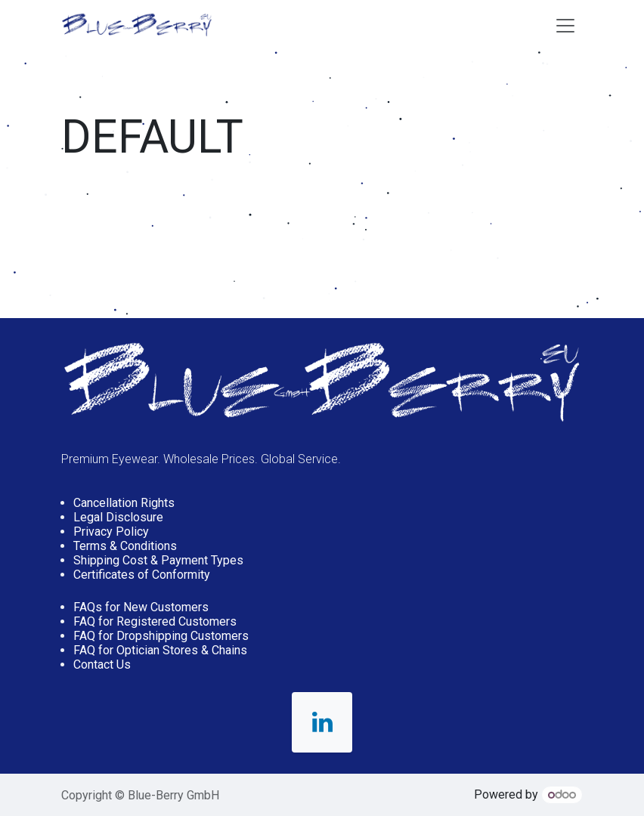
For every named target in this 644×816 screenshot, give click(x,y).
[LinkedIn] (322, 722)
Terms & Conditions (125, 546)
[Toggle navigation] (565, 25)
